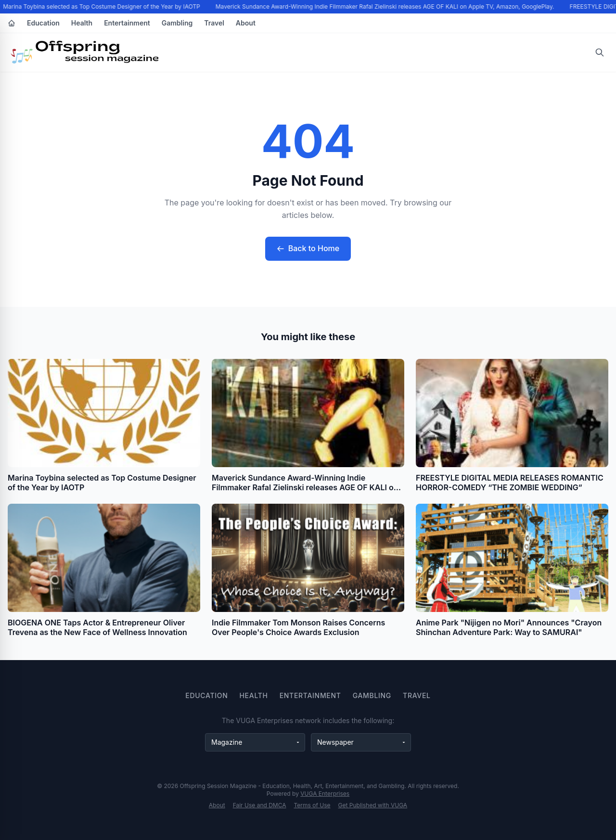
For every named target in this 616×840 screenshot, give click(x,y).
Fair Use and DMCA (260, 805)
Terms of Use (312, 805)
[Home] (12, 23)
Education (43, 23)
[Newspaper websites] (361, 742)
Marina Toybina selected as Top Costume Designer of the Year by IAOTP (103, 6)
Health (82, 23)
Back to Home (308, 248)
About (246, 23)
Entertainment (127, 23)
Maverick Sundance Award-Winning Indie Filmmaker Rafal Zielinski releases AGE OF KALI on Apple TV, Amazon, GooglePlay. (385, 6)
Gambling (177, 23)
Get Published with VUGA (373, 805)
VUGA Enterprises (325, 794)
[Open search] (600, 52)
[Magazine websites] (255, 742)
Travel (214, 23)
